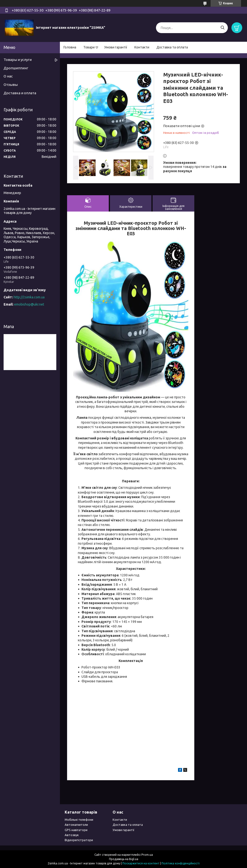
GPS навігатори (76, 830)
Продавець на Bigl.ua (124, 859)
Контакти (142, 47)
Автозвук (72, 835)
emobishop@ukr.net (29, 304)
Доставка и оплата (20, 93)
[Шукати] (222, 28)
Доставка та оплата (172, 47)
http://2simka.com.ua (29, 297)
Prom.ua (147, 855)
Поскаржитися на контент (141, 863)
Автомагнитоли (76, 825)
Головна (70, 47)
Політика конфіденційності (181, 863)
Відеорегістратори (79, 840)
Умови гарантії (116, 47)
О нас (8, 76)
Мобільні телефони (79, 820)
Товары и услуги (18, 60)
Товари (89, 47)
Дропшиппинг (16, 68)
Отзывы (11, 85)
